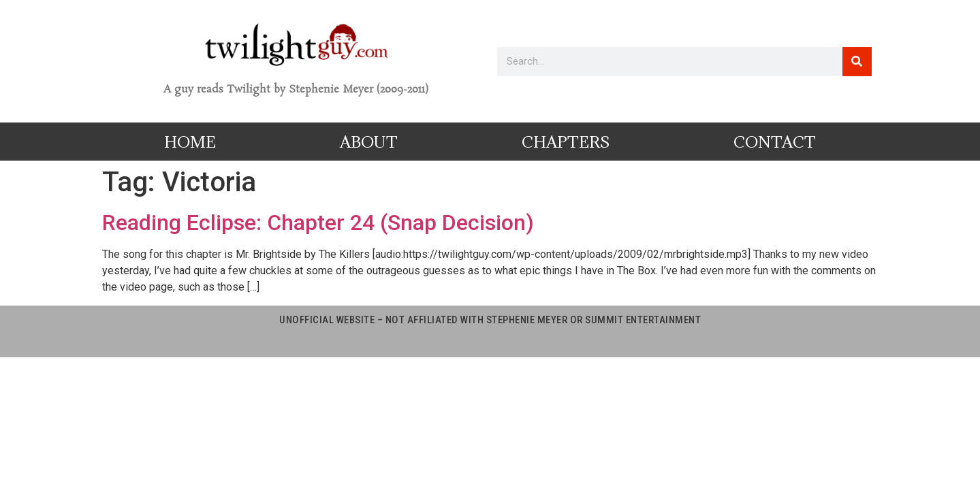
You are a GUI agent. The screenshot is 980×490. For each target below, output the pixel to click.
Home (190, 142)
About (369, 142)
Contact (775, 142)
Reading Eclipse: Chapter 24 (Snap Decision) (318, 223)
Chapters (566, 142)
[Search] (857, 62)
